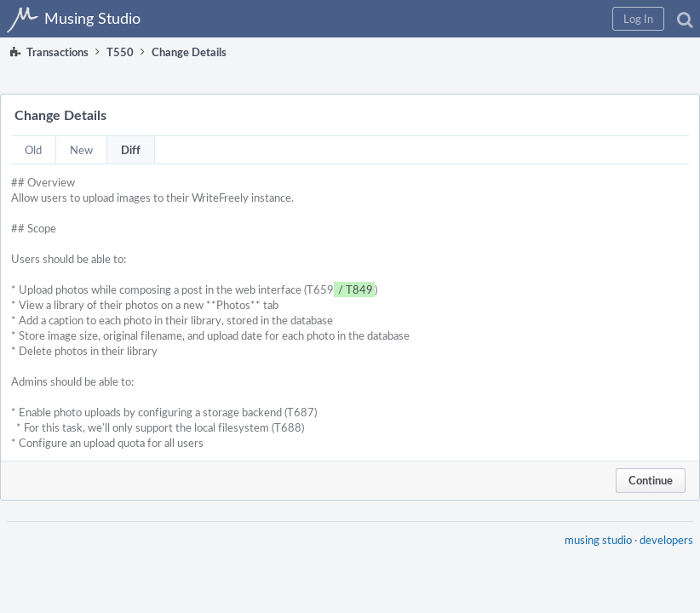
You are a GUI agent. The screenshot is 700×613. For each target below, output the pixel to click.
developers (666, 540)
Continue (651, 480)
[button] (638, 19)
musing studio (598, 540)
